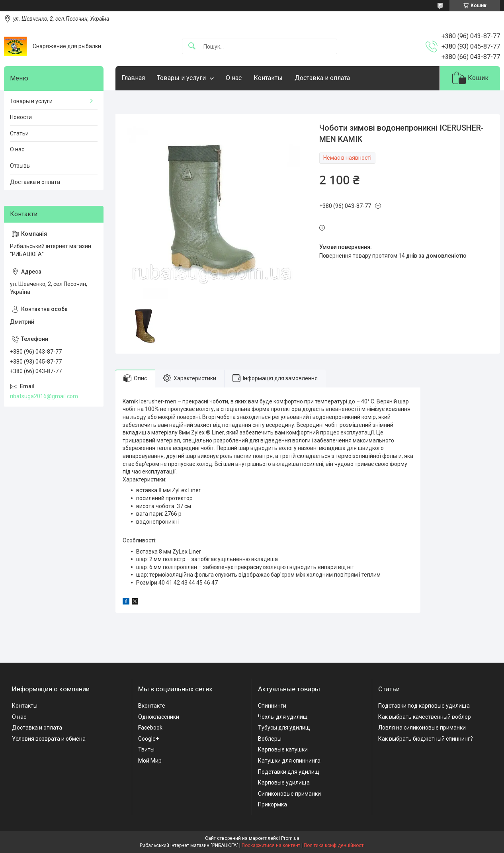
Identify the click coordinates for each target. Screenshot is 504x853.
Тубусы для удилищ (284, 728)
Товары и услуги (181, 78)
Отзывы (20, 166)
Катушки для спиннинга (289, 761)
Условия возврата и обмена (49, 739)
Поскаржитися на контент (271, 845)
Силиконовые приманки (289, 794)
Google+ (148, 739)
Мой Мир (150, 761)
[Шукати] (192, 46)
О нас (234, 78)
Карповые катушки (283, 749)
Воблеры (270, 739)
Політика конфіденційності (334, 845)
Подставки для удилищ (289, 772)
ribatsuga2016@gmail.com (44, 396)
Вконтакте (152, 706)
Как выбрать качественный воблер (425, 717)
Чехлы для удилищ (283, 717)
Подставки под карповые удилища (424, 706)
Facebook (150, 728)
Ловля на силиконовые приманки (422, 728)
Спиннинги (272, 706)
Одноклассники (159, 717)
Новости (21, 117)
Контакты (268, 78)
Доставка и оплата (322, 78)
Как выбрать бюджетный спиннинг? (426, 739)
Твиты (146, 749)
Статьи (19, 133)
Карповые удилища (284, 783)
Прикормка (273, 804)
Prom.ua (290, 838)
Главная (133, 78)
